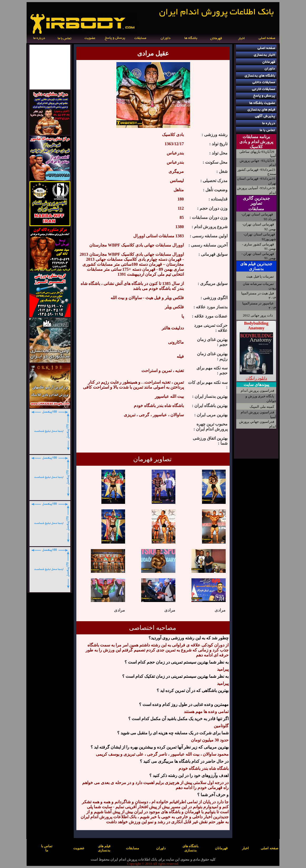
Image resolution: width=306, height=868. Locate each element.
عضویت (79, 848)
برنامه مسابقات (256, 137)
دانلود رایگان (256, 378)
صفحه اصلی (269, 848)
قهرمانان (221, 848)
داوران (161, 848)
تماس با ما (47, 848)
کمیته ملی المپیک (262, 407)
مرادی (220, 610)
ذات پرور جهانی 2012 (258, 315)
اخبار (245, 848)
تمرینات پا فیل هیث (260, 276)
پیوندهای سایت (256, 385)
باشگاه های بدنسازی (191, 848)
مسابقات (256, 209)
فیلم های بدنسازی (104, 848)
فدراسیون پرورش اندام (258, 391)
